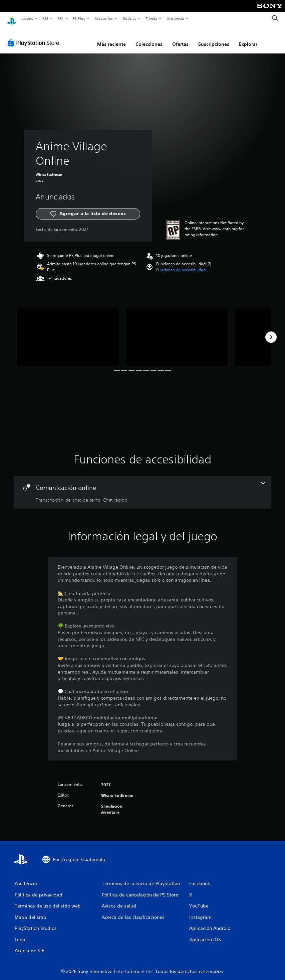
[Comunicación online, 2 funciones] (142, 486)
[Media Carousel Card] (68, 331)
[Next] (271, 331)
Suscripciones (214, 38)
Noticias (130, 18)
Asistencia (175, 18)
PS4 (61, 18)
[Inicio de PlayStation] (12, 19)
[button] (181, 264)
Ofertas (180, 38)
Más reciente (111, 38)
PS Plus (79, 18)
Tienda (152, 18)
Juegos (27, 18)
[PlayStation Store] (35, 36)
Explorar (248, 38)
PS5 (46, 18)
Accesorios (104, 18)
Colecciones (149, 38)
